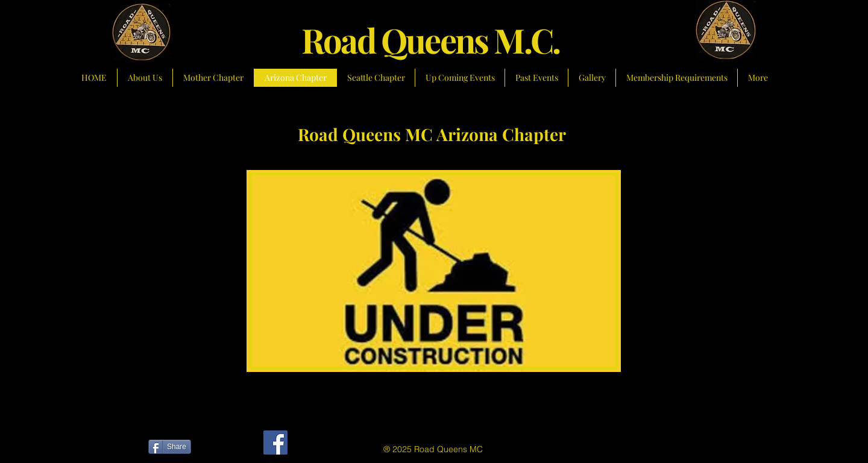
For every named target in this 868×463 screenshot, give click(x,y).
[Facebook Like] (222, 449)
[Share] (170, 447)
